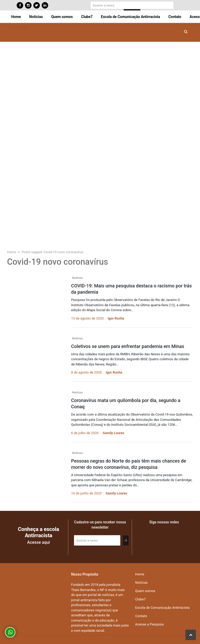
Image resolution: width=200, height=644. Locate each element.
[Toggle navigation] (19, 28)
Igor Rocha (116, 318)
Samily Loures (113, 433)
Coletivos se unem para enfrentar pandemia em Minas (128, 346)
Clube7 (87, 17)
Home (16, 17)
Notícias (36, 17)
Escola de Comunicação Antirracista (131, 17)
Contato (175, 17)
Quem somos (62, 17)
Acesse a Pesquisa (149, 624)
